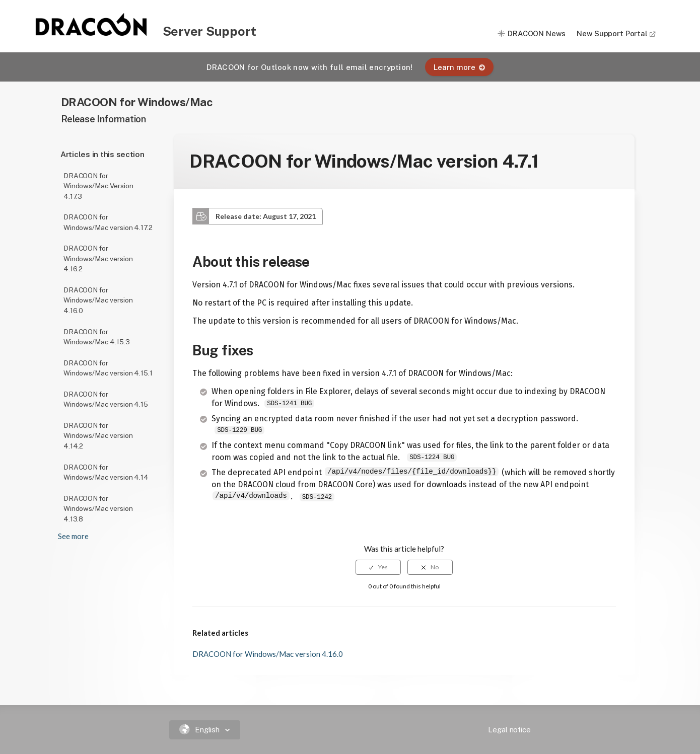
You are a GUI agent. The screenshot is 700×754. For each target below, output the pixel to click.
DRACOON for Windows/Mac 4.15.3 (97, 337)
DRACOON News (536, 33)
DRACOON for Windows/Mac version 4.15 (106, 399)
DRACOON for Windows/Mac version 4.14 (106, 472)
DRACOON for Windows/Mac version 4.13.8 (98, 509)
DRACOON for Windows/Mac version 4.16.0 (98, 300)
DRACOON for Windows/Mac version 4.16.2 (98, 258)
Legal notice (509, 730)
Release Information (103, 119)
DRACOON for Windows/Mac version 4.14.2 (98, 436)
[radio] (378, 567)
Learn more (459, 67)
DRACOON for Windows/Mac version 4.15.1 (108, 368)
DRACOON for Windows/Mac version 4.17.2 (108, 222)
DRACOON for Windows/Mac (137, 102)
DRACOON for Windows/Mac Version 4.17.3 (98, 186)
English (201, 730)
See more (73, 536)
